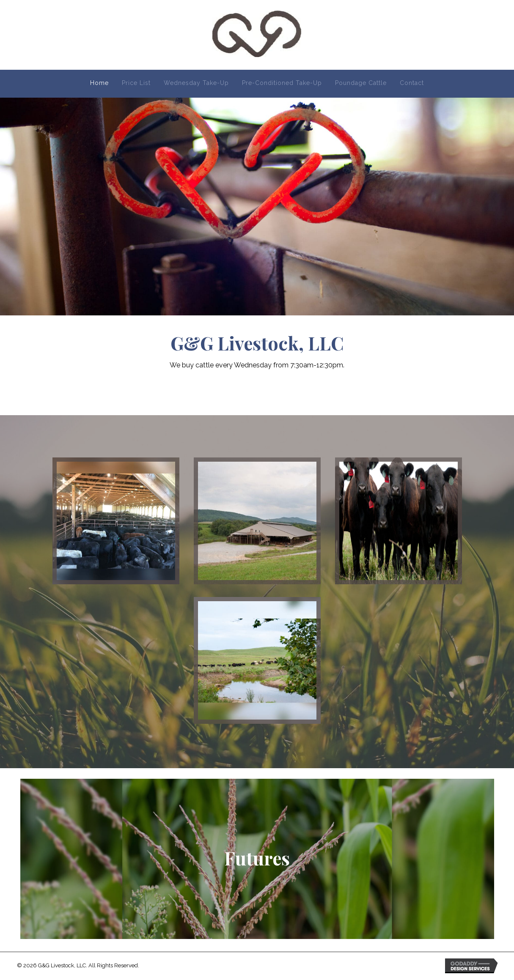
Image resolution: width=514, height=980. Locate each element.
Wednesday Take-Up (196, 83)
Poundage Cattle (361, 83)
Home (99, 83)
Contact (412, 83)
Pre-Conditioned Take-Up (282, 83)
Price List (136, 83)
